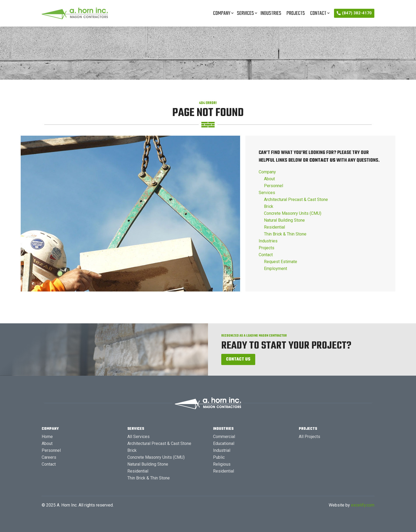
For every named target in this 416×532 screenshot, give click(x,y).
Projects (296, 13)
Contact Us (238, 359)
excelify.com (363, 505)
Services (245, 13)
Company (222, 13)
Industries (271, 13)
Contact (318, 13)
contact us (322, 160)
